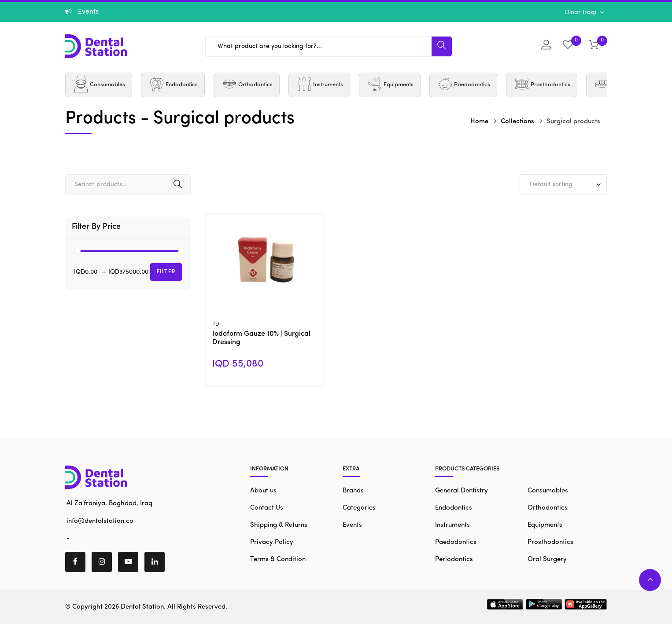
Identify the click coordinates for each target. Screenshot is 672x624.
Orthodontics (548, 508)
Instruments (452, 525)
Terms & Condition (278, 560)
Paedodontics (456, 542)
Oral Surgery (547, 560)
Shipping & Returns (279, 525)
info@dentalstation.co (99, 521)
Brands (353, 491)
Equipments (545, 525)
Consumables (548, 491)
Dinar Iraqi (582, 12)
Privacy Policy (272, 542)
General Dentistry (462, 491)
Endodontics (454, 508)
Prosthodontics (550, 542)
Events (352, 525)
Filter (166, 272)
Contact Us (267, 508)
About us (263, 491)
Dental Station (142, 607)
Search (177, 184)
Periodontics (454, 560)
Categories (359, 508)
